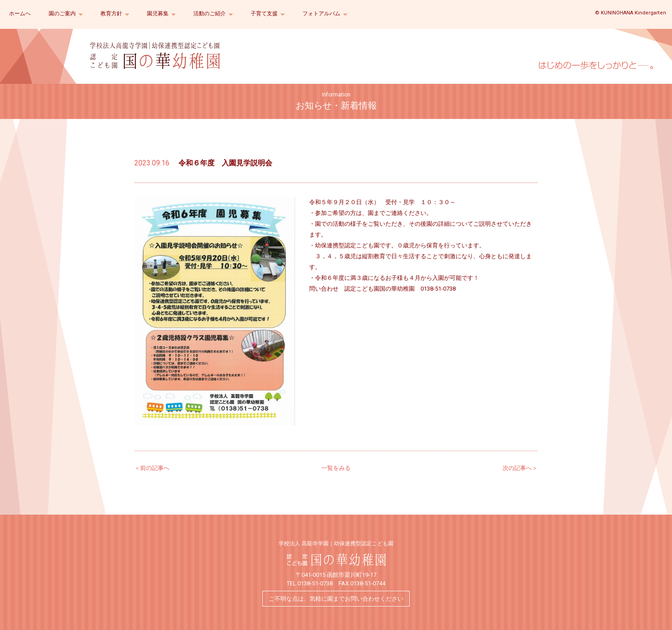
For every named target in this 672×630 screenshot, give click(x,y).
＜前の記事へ (152, 468)
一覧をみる (336, 468)
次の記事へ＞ (520, 468)
